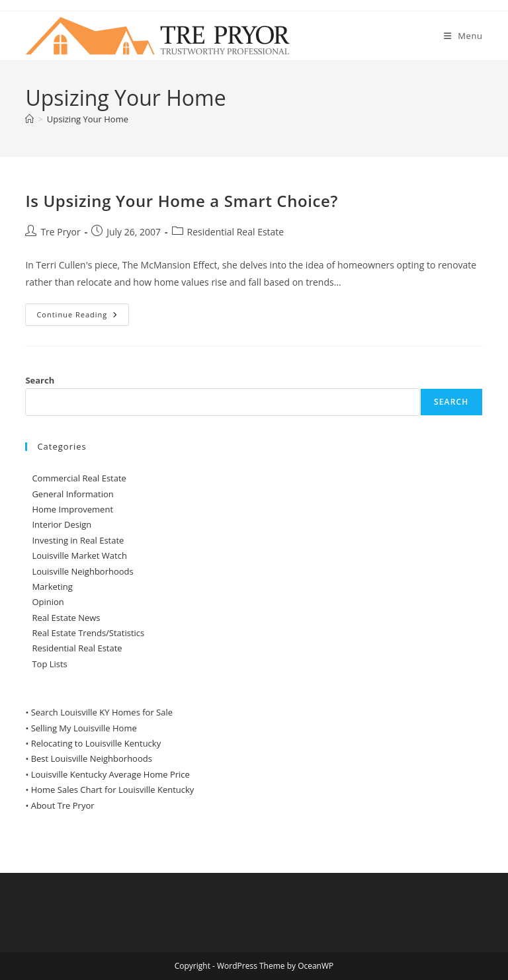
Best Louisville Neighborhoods (92, 758)
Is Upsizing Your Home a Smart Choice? (182, 201)
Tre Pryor (60, 232)
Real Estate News (66, 618)
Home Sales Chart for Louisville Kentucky (113, 790)
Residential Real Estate (236, 232)
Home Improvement (72, 509)
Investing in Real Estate (78, 540)
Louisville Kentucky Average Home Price (110, 774)
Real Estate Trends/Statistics (88, 633)
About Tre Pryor (63, 805)
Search (40, 380)
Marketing (52, 587)
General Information (72, 494)
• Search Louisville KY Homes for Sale (99, 712)
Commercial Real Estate (79, 478)
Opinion (48, 602)
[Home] (29, 119)
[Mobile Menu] (463, 36)
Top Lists (49, 664)
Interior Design (62, 524)
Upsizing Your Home (88, 119)
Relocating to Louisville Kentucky (96, 743)
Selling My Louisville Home (84, 728)
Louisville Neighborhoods (82, 571)
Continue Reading (83, 317)
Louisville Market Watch (79, 555)
